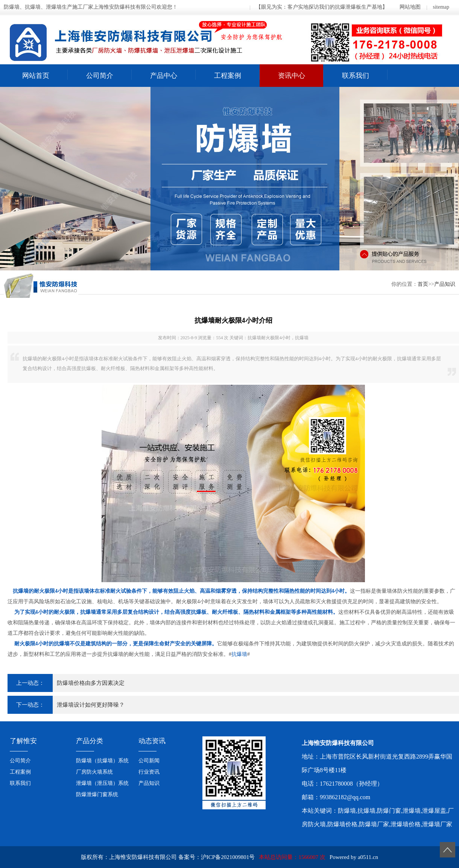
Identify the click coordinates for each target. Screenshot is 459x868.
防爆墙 (347, 811)
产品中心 (164, 76)
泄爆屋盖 (434, 811)
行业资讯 (149, 772)
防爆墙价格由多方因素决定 (91, 683)
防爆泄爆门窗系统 (97, 794)
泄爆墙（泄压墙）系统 (102, 783)
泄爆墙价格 (406, 824)
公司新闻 (149, 761)
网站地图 (410, 7)
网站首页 (36, 76)
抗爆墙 (239, 654)
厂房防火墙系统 (94, 772)
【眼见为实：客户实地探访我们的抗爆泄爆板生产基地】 (322, 7)
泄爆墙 (412, 811)
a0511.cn (368, 857)
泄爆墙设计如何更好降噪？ (91, 705)
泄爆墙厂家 (437, 824)
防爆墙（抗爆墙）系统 (102, 761)
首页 (423, 284)
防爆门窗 (389, 811)
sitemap (441, 7)
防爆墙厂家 (374, 824)
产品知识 (445, 284)
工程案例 (228, 76)
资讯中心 (292, 76)
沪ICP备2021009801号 (228, 857)
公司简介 (100, 76)
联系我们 (356, 76)
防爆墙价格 (342, 824)
